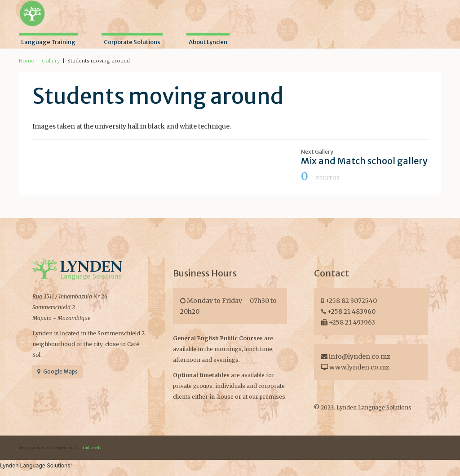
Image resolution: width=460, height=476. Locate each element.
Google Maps (57, 371)
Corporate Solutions (132, 42)
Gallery (51, 61)
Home (27, 61)
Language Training (48, 42)
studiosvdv (91, 448)
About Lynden (208, 42)
